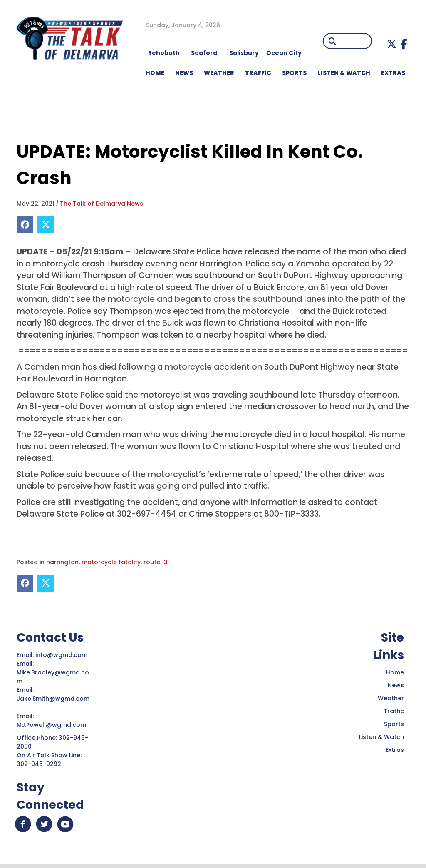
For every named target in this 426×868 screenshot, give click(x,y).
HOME (155, 73)
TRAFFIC (258, 73)
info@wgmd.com (62, 655)
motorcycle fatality (111, 562)
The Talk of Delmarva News (102, 204)
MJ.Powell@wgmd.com (53, 725)
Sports (294, 73)
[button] (392, 44)
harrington (62, 562)
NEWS (184, 73)
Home (395, 672)
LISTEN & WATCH (344, 73)
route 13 (156, 562)
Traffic (394, 711)
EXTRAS (393, 73)
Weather (391, 698)
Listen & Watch (381, 737)
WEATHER (219, 73)
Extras (395, 750)
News (396, 685)
